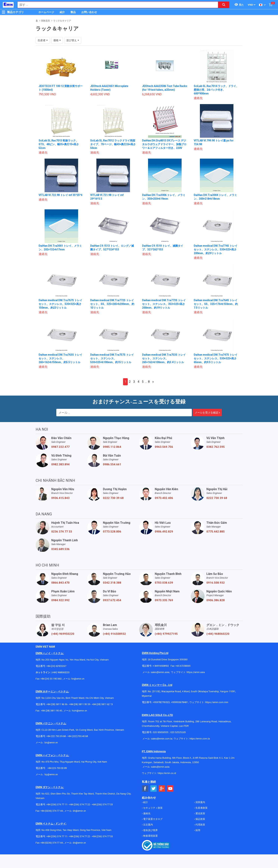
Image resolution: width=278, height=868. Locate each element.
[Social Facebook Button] (145, 789)
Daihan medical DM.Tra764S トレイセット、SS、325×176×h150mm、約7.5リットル (216, 304)
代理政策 (200, 825)
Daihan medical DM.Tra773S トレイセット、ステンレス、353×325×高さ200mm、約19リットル (164, 304)
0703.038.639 (164, 583)
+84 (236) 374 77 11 (57, 804)
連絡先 (147, 813)
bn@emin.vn (51, 743)
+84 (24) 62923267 (56, 666)
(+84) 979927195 (166, 634)
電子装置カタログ (153, 819)
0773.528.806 (112, 532)
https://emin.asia (196, 672)
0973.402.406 (164, 498)
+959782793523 (161, 702)
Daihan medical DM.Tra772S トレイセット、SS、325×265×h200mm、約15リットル (112, 304)
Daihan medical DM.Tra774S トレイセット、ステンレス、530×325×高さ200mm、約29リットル (216, 249)
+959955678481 (179, 702)
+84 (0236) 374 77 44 (52, 811)
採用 (198, 830)
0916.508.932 (216, 583)
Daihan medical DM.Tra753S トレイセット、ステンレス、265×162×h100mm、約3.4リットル (164, 358)
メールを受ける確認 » (207, 413)
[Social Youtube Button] (170, 789)
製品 (73, 12)
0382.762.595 (216, 447)
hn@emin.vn (78, 679)
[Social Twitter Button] (154, 789)
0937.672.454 (112, 600)
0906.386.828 (216, 600)
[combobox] (116, 5)
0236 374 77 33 (62, 532)
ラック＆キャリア (62, 21)
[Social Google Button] (162, 789)
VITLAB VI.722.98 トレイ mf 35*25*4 (61, 195)
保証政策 (200, 819)
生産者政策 (201, 808)
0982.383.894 (60, 464)
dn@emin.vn (79, 811)
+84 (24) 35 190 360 (51, 679)
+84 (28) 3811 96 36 (57, 704)
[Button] (4, 12)
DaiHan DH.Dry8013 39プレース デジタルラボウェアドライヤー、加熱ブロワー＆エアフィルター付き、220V (164, 144)
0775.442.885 (216, 532)
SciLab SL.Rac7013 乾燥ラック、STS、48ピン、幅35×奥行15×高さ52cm (59, 144)
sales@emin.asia (160, 672)
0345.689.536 (60, 549)
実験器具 (45, 21)
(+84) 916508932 (114, 634)
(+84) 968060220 (218, 634)
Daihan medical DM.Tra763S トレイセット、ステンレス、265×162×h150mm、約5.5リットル (61, 358)
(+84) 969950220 (63, 634)
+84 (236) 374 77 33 (102, 804)
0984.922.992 (60, 600)
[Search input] (116, 5)
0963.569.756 (164, 447)
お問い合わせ (89, 12)
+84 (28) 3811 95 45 (51, 711)
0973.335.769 (164, 600)
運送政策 (200, 813)
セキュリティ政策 (153, 808)
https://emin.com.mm (217, 702)
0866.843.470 (60, 583)
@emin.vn (53, 774)
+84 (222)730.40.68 (78, 736)
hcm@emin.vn (80, 711)
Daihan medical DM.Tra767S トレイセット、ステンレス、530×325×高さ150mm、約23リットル (61, 304)
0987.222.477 (60, 447)
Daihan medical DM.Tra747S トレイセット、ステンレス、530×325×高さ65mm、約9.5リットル (216, 358)
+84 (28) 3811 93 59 (80, 704)
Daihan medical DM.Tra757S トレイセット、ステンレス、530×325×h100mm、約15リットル (112, 358)
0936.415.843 (60, 498)
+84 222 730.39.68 (56, 736)
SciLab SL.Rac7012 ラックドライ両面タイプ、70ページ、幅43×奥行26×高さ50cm (113, 144)
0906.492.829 (164, 532)
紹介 (62, 12)
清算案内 (200, 802)
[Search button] (224, 5)
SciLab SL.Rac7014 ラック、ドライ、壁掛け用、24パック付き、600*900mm (216, 90)
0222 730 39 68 (113, 498)
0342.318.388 (112, 583)
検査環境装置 (150, 836)
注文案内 (148, 825)
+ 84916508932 (161, 666)
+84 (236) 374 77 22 (80, 804)
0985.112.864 (112, 447)
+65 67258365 (183, 666)
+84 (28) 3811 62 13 (103, 704)
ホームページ (46, 12)
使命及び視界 (150, 830)
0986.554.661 (112, 464)
